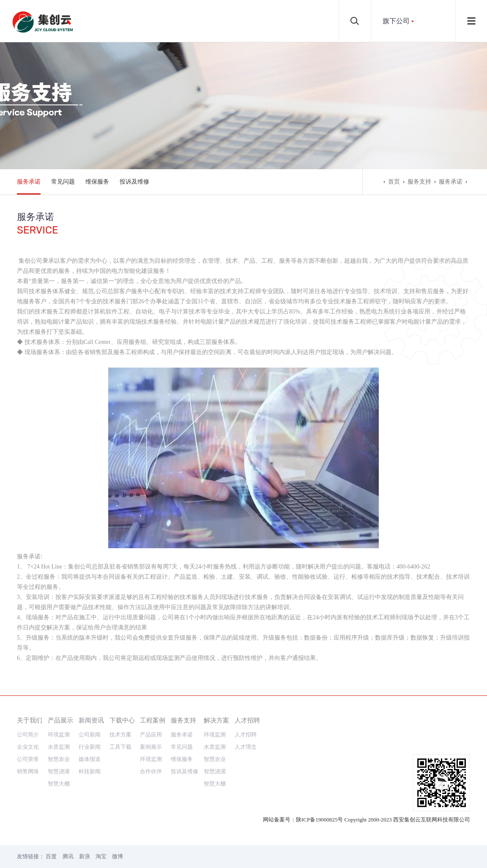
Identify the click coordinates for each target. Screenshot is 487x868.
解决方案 (216, 720)
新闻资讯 (91, 720)
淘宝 (101, 856)
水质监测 (59, 747)
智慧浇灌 (59, 771)
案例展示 (151, 747)
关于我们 (30, 720)
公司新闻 (90, 735)
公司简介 (28, 735)
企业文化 (28, 747)
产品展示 (60, 720)
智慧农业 (59, 759)
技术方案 (120, 735)
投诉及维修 (134, 182)
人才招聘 (247, 720)
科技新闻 (90, 771)
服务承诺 (29, 182)
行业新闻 (90, 747)
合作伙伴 (151, 771)
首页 (394, 182)
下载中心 (122, 720)
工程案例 (153, 720)
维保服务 (97, 182)
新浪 (85, 856)
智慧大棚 (59, 784)
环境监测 (59, 735)
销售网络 (28, 771)
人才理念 (246, 747)
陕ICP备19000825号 (319, 820)
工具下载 (120, 747)
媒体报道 (90, 759)
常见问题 (63, 182)
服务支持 (419, 182)
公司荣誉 (28, 759)
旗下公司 (396, 21)
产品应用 (151, 735)
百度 (51, 856)
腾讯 (68, 856)
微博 (118, 856)
